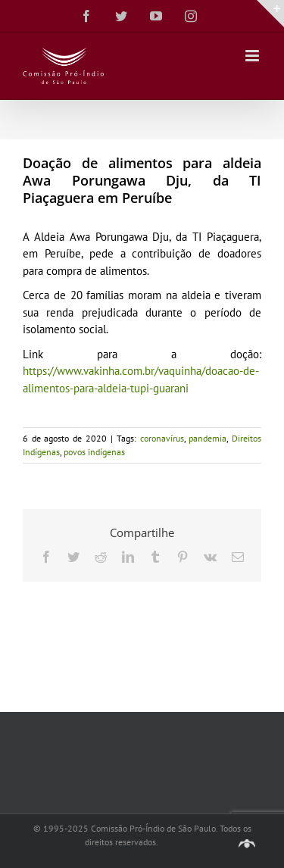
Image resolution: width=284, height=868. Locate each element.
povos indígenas (94, 452)
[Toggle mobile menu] (253, 56)
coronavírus (162, 438)
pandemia (208, 438)
